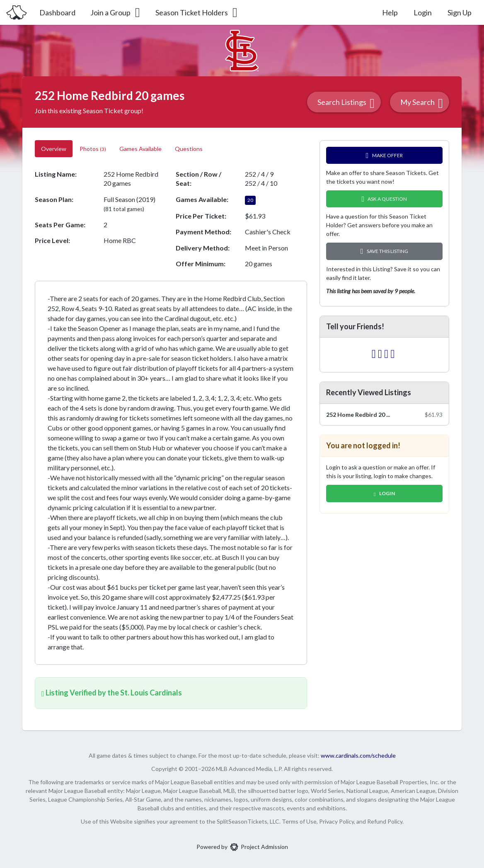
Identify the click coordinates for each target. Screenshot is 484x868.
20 (250, 200)
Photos (93, 149)
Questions (189, 149)
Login (423, 12)
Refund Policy (385, 821)
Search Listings (346, 103)
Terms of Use (299, 821)
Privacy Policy (336, 821)
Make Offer (384, 155)
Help (390, 12)
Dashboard (57, 12)
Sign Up (460, 12)
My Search (422, 103)
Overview (54, 149)
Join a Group (116, 12)
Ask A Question (385, 199)
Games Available (140, 149)
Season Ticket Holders (197, 12)
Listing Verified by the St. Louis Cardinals (112, 693)
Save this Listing (384, 251)
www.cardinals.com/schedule (358, 755)
